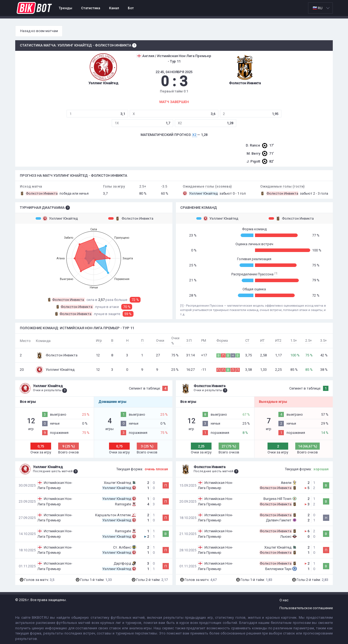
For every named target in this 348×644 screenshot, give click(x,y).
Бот (131, 8)
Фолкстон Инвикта (131, 218)
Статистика (91, 8)
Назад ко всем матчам (39, 31)
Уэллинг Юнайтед (57, 218)
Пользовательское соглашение (306, 608)
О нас (284, 600)
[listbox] (320, 8)
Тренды (66, 8)
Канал (114, 8)
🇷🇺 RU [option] (318, 8)
